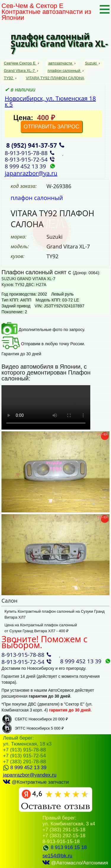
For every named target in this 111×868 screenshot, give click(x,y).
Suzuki (91, 63)
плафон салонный (65, 71)
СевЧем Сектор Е (20, 63)
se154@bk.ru (57, 856)
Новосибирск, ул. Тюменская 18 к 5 (50, 101)
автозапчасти (61, 63)
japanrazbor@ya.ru (31, 173)
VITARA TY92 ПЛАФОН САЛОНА (55, 78)
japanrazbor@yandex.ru (30, 775)
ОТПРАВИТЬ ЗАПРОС (52, 127)
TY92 (9, 78)
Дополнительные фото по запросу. (43, 330)
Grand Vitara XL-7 (20, 71)
